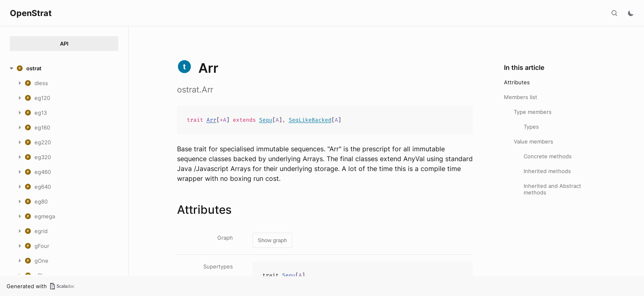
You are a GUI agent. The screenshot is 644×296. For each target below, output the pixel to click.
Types (531, 127)
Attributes (517, 82)
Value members (534, 141)
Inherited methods (547, 171)
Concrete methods (548, 156)
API (64, 44)
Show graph (273, 240)
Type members (533, 112)
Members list (521, 97)
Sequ (266, 120)
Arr (212, 120)
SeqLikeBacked (310, 120)
